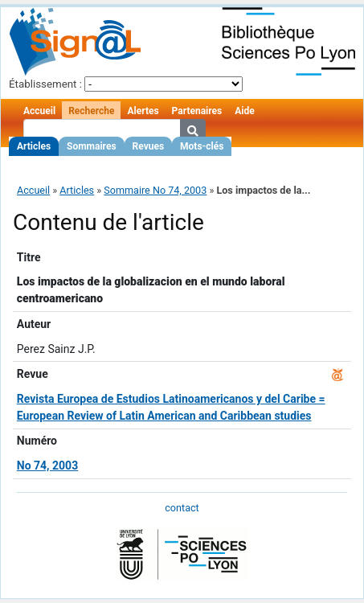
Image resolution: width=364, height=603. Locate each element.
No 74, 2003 (47, 466)
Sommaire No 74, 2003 (155, 190)
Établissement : (45, 84)
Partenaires (197, 111)
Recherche (91, 111)
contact (182, 508)
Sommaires (91, 146)
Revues (149, 146)
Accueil (39, 111)
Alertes (143, 111)
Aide (244, 111)
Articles (34, 146)
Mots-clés (202, 146)
